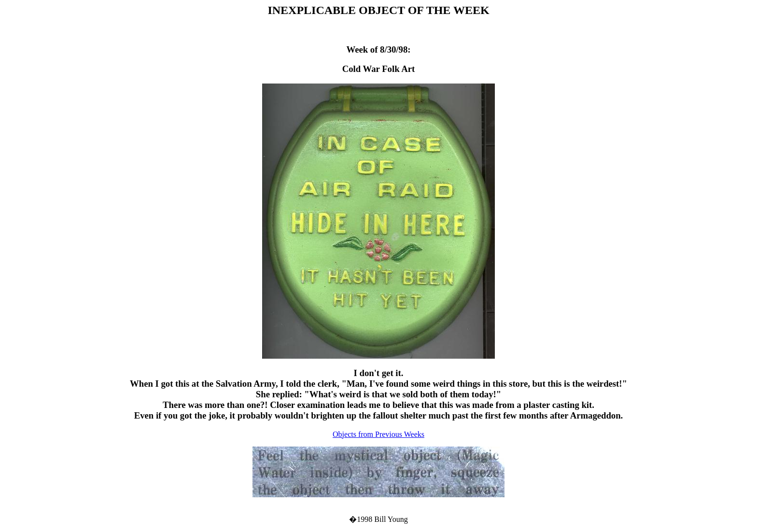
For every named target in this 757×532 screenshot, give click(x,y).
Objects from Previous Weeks (378, 434)
